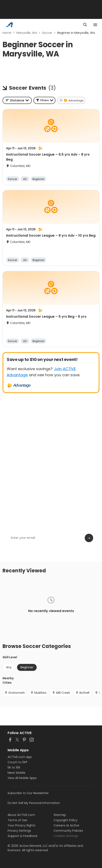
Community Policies (68, 831)
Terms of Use (17, 820)
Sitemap (60, 815)
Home (7, 33)
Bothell (82, 693)
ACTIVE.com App (20, 757)
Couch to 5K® (17, 762)
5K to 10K (14, 767)
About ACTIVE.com (21, 815)
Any (9, 667)
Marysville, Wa (27, 33)
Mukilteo (38, 693)
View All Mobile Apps (22, 778)
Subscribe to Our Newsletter (28, 793)
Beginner (27, 667)
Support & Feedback (23, 836)
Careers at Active (66, 825)
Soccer (47, 33)
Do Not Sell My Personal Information (34, 803)
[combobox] (17, 100)
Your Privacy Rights (21, 825)
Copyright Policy (65, 820)
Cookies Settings (66, 836)
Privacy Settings (19, 831)
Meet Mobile (17, 773)
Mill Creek (61, 693)
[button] (44, 100)
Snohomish (15, 693)
